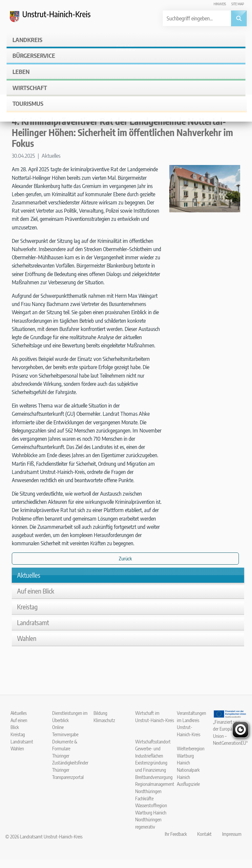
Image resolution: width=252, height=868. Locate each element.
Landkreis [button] (27, 40)
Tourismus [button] (28, 103)
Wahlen (27, 638)
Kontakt (204, 834)
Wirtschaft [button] (30, 88)
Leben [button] (21, 71)
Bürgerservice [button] (34, 55)
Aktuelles (29, 575)
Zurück (125, 558)
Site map (238, 4)
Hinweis (220, 4)
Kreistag (27, 607)
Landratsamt (33, 622)
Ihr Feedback (176, 834)
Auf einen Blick (36, 591)
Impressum (232, 834)
